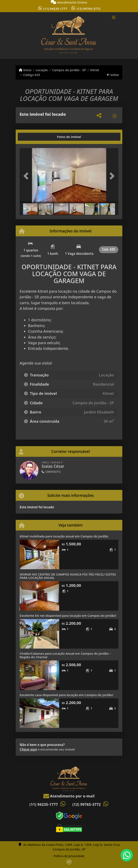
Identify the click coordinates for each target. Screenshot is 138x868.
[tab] (33, 137)
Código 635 (32, 75)
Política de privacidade (69, 856)
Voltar (113, 75)
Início (25, 70)
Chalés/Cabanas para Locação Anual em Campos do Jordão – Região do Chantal (65, 655)
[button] (27, 176)
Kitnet (95, 70)
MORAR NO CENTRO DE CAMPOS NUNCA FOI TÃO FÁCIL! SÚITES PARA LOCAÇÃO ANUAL (68, 576)
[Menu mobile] (69, 36)
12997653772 (51, 472)
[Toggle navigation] (114, 18)
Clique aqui (28, 749)
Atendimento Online (69, 2)
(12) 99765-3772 (89, 9)
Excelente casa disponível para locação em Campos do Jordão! (66, 695)
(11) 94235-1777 (55, 9)
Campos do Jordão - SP (69, 70)
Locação (42, 70)
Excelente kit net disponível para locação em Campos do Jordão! (68, 616)
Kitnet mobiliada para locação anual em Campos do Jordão (64, 536)
